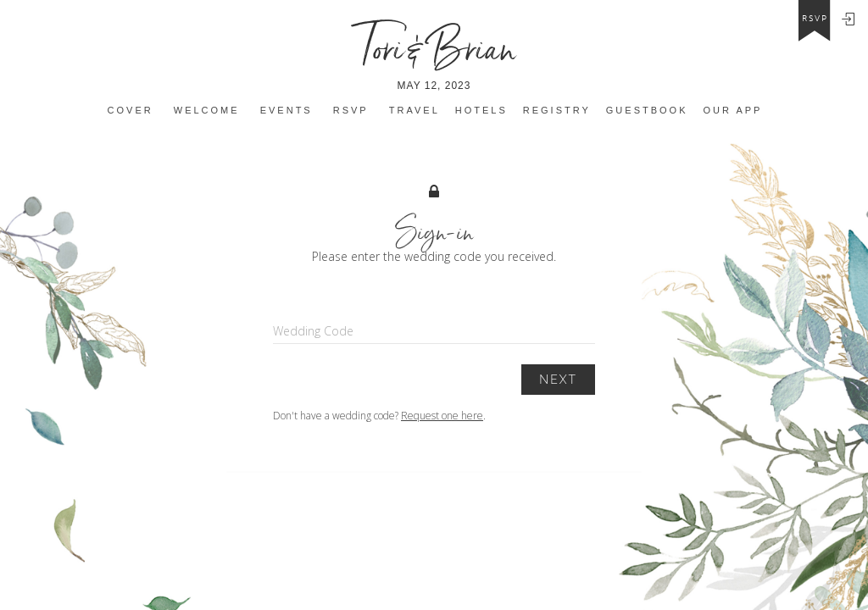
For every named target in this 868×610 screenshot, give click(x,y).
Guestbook (647, 111)
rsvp (815, 19)
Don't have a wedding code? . (379, 416)
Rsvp (351, 111)
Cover (131, 111)
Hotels (481, 111)
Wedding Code (313, 331)
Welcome (207, 111)
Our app (733, 111)
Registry (557, 111)
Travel (415, 111)
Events (287, 111)
